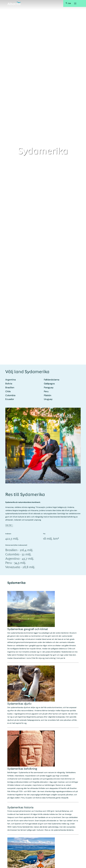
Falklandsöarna (52, 380)
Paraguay (49, 387)
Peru (46, 391)
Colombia (10, 395)
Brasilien (10, 387)
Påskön (48, 395)
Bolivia (9, 384)
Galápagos (49, 384)
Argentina (10, 380)
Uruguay (48, 399)
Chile (8, 391)
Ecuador (10, 399)
